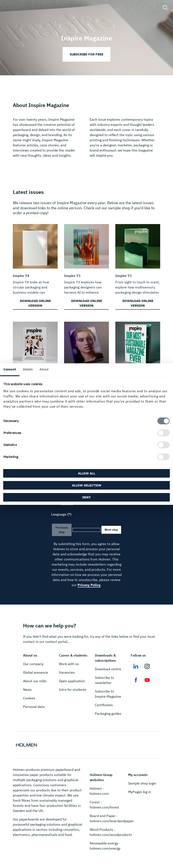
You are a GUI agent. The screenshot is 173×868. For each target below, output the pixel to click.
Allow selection (87, 485)
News (27, 690)
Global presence (36, 672)
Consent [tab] (10, 369)
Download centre (108, 669)
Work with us (69, 664)
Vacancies (67, 672)
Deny (86, 497)
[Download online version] (35, 266)
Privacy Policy (89, 585)
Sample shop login (142, 783)
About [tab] (44, 369)
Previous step (62, 530)
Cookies (29, 698)
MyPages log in (140, 792)
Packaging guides (108, 713)
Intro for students (73, 690)
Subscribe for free (86, 54)
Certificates (104, 705)
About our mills (35, 681)
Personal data (34, 707)
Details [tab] (28, 369)
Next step (111, 530)
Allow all (87, 473)
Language (59, 514)
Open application (72, 681)
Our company (33, 664)
